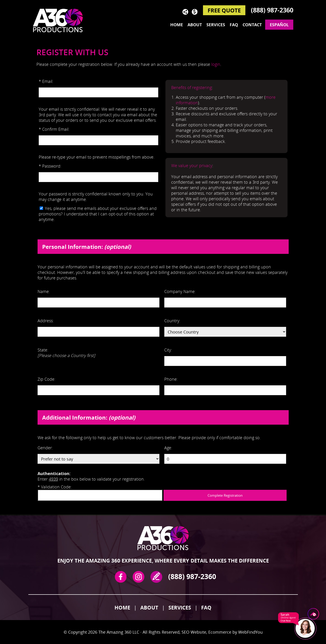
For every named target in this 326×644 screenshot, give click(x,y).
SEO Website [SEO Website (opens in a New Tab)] (194, 632)
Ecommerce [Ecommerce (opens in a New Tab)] (220, 632)
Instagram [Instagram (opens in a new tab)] (138, 577)
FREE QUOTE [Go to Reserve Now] (224, 10)
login (216, 64)
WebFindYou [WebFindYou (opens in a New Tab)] (250, 632)
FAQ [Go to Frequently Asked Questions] (234, 25)
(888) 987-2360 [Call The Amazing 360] (272, 10)
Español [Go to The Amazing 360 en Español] (279, 25)
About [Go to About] (195, 25)
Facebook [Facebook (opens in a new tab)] (121, 577)
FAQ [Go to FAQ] (206, 607)
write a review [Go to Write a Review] (156, 577)
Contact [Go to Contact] (252, 25)
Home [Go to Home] (177, 25)
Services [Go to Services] (216, 25)
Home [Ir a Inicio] (122, 607)
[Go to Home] (61, 20)
